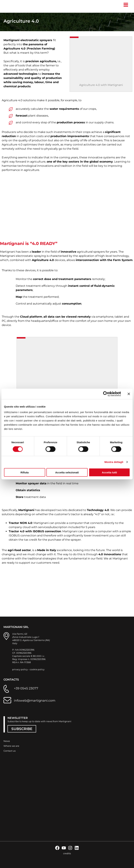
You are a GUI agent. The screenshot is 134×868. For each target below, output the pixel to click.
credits (67, 853)
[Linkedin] (77, 848)
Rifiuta (25, 472)
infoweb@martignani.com (35, 701)
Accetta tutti (109, 472)
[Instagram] (70, 848)
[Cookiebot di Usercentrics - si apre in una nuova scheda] (106, 394)
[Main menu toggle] (126, 5)
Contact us (10, 751)
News (7, 741)
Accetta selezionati (67, 472)
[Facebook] (57, 848)
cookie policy (37, 669)
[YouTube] (64, 848)
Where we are (11, 746)
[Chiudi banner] (129, 394)
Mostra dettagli (114, 462)
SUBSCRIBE (22, 729)
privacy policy (20, 669)
